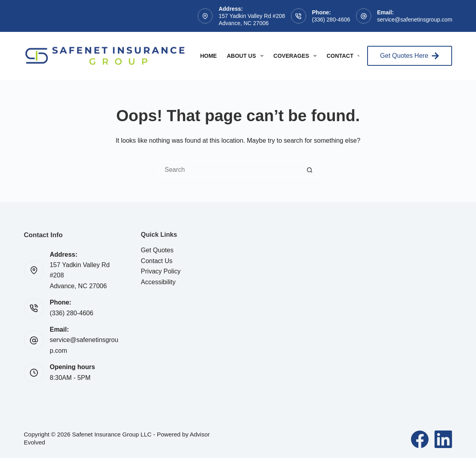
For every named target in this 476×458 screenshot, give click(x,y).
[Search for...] (230, 170)
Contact (345, 56)
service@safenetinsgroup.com (415, 20)
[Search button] (310, 170)
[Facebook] (420, 439)
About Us (247, 56)
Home (208, 56)
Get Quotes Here (410, 56)
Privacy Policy (161, 271)
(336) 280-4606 (331, 20)
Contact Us (156, 261)
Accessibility (158, 282)
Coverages (297, 56)
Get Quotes (157, 250)
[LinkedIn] (443, 439)
